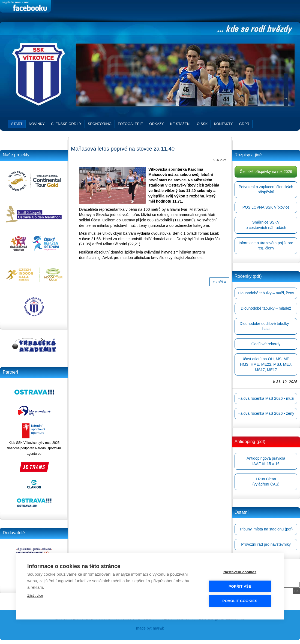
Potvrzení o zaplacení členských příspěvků (266, 190)
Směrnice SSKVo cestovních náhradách (266, 225)
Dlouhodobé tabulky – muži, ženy (266, 293)
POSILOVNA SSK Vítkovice (266, 207)
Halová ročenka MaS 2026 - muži (266, 398)
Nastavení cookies (240, 572)
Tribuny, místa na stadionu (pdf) (266, 529)
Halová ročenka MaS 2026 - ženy (266, 413)
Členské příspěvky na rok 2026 (266, 172)
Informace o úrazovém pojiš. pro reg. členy (266, 246)
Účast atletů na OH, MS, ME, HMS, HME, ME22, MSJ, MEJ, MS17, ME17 (266, 364)
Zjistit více (35, 595)
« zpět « (219, 282)
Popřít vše (240, 586)
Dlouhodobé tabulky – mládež (266, 308)
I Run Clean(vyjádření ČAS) (266, 482)
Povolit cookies (240, 601)
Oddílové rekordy (266, 344)
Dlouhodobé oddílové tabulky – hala (266, 326)
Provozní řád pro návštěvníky (266, 544)
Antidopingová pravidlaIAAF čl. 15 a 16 (266, 461)
